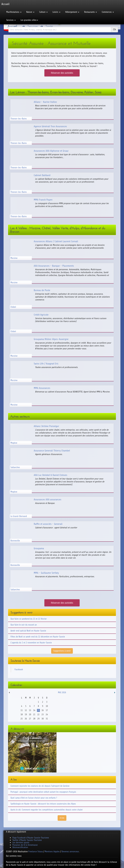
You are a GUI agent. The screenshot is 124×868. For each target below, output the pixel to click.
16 (43, 710)
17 (47, 710)
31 (47, 719)
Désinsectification (20, 847)
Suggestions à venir (62, 651)
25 (22, 719)
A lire (62, 818)
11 (22, 710)
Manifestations (14, 12)
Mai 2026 (62, 692)
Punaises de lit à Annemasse (25, 845)
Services (11, 20)
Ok (114, 30)
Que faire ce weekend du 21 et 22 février (29, 619)
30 (43, 719)
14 (34, 710)
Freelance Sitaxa (36, 852)
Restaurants (90, 12)
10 (47, 706)
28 (34, 719)
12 (26, 710)
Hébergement (72, 12)
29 (38, 719)
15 (38, 710)
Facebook (19, 669)
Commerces (108, 12)
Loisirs (56, 12)
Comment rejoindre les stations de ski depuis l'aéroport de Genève (40, 786)
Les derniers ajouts (21, 843)
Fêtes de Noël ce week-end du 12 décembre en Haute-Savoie (38, 637)
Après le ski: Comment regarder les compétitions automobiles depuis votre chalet (46, 810)
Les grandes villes (29, 20)
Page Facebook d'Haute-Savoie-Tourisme (31, 838)
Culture (43, 12)
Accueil (12, 26)
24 (47, 714)
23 (43, 714)
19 (26, 714)
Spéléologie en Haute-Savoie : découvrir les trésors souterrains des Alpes (43, 804)
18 (22, 714)
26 (26, 719)
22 (38, 714)
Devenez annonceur (70, 852)
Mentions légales (52, 852)
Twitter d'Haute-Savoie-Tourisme (27, 840)
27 (30, 719)
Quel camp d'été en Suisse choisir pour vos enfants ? (34, 798)
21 (34, 714)
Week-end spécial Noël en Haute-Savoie (28, 631)
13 (30, 710)
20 (30, 714)
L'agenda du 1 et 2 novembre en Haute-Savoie (31, 643)
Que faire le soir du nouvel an (24, 625)
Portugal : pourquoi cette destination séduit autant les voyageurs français (43, 792)
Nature (30, 12)
